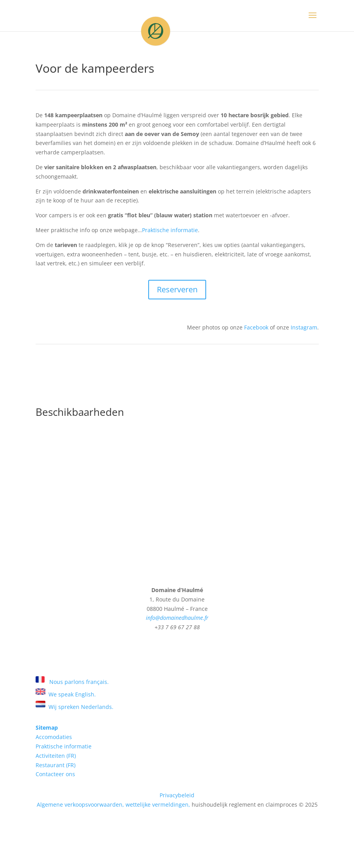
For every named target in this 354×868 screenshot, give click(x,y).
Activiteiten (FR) (56, 756)
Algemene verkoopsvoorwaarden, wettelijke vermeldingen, (113, 804)
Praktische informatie (170, 230)
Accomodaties (54, 737)
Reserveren (177, 289)
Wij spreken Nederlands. (75, 707)
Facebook (256, 327)
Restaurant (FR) (56, 765)
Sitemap (47, 728)
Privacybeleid (177, 795)
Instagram (303, 327)
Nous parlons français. (72, 682)
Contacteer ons (55, 774)
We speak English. (66, 694)
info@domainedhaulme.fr (177, 618)
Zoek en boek (177, 653)
